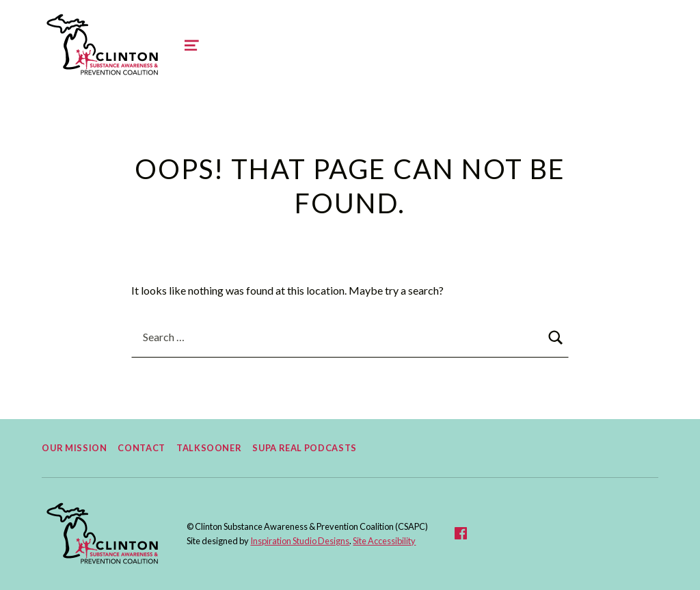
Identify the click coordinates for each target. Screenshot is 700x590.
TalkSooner (209, 448)
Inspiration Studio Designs (300, 541)
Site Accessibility (384, 541)
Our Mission (74, 448)
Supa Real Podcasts (305, 448)
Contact (141, 448)
